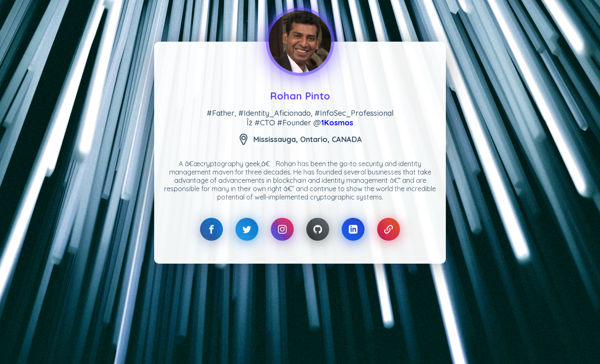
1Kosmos (337, 123)
